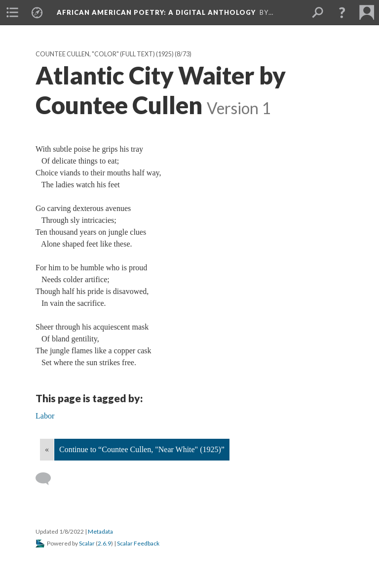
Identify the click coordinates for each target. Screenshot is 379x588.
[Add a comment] (48, 479)
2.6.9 (104, 543)
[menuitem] (12, 12)
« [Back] (47, 449)
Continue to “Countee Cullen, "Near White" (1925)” (142, 449)
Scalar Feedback (138, 543)
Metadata (100, 531)
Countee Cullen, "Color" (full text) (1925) (105, 54)
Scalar (87, 543)
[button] (342, 12)
